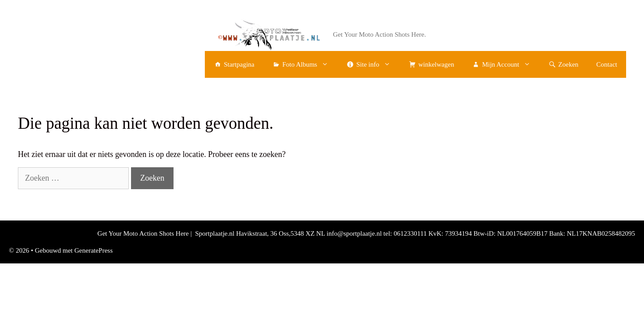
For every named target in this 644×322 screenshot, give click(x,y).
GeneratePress (93, 250)
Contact (607, 64)
